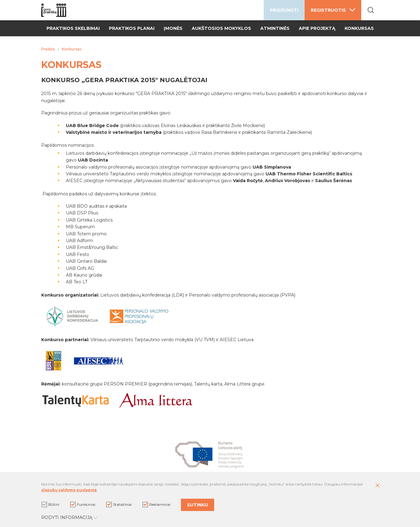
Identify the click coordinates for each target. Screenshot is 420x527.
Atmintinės (275, 28)
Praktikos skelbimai (73, 28)
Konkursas (359, 28)
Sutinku (198, 505)
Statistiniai (119, 505)
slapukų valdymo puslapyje (69, 490)
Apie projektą (317, 28)
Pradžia (48, 49)
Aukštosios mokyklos (221, 28)
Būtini (50, 505)
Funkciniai (83, 505)
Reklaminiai (156, 505)
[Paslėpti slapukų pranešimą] (378, 486)
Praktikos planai (132, 28)
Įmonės (173, 28)
